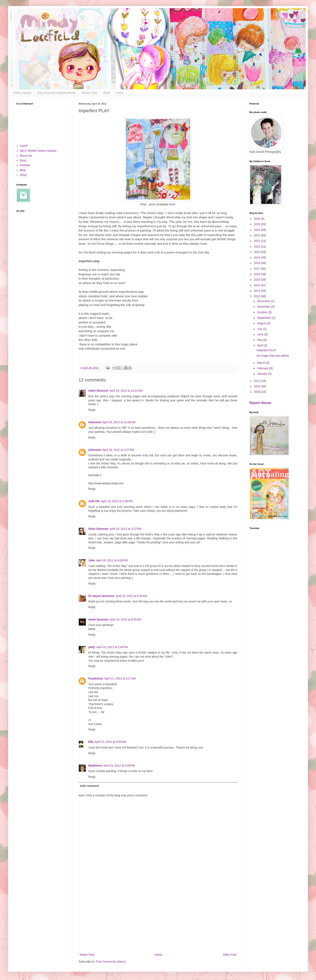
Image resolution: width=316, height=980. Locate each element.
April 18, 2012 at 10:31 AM (126, 391)
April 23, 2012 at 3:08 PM (119, 766)
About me (26, 156)
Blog (23, 170)
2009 (257, 392)
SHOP (24, 146)
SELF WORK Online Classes (38, 151)
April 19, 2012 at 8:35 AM (125, 619)
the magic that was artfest (273, 356)
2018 (257, 263)
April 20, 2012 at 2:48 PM (112, 647)
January (263, 374)
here (172, 204)
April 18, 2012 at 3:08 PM (117, 501)
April (260, 345)
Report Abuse (260, 403)
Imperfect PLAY (266, 350)
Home (120, 93)
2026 (257, 219)
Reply (92, 410)
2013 (257, 291)
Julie (92, 560)
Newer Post (87, 955)
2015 (257, 280)
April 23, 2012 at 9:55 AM (110, 742)
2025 (257, 224)
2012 (257, 296)
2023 (257, 235)
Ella (91, 742)
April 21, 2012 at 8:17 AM (120, 678)
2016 (257, 274)
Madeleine (95, 766)
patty (92, 647)
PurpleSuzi (96, 678)
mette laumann (98, 619)
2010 (257, 386)
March (262, 363)
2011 (257, 381)
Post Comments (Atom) (111, 962)
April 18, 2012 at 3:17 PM (125, 529)
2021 (257, 247)
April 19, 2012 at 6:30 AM (131, 596)
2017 (257, 269)
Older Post (230, 955)
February (263, 368)
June (261, 334)
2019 (257, 257)
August (262, 323)
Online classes (22, 93)
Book (107, 93)
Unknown (95, 422)
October (263, 312)
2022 (257, 241)
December (264, 301)
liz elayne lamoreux (101, 596)
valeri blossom (98, 391)
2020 (257, 252)
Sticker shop (90, 93)
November (264, 307)
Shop (23, 175)
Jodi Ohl (94, 501)
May (260, 340)
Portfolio (25, 165)
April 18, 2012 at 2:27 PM (118, 450)
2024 (257, 230)
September (264, 318)
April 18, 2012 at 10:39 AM (119, 422)
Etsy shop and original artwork (57, 93)
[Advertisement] (158, 919)
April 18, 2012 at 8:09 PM (112, 560)
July (260, 329)
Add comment (89, 786)
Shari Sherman (98, 529)
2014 (257, 285)
